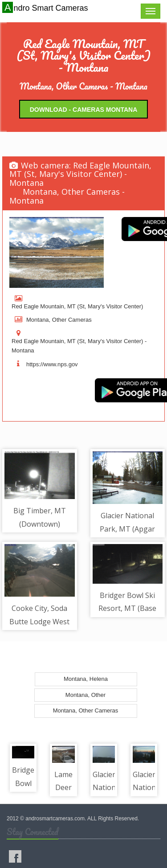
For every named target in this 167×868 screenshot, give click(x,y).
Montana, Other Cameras (86, 710)
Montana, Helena (86, 679)
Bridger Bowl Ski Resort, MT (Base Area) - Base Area (127, 608)
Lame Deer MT (63, 788)
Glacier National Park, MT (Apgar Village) (127, 529)
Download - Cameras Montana (84, 110)
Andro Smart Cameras (46, 8)
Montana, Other (86, 695)
